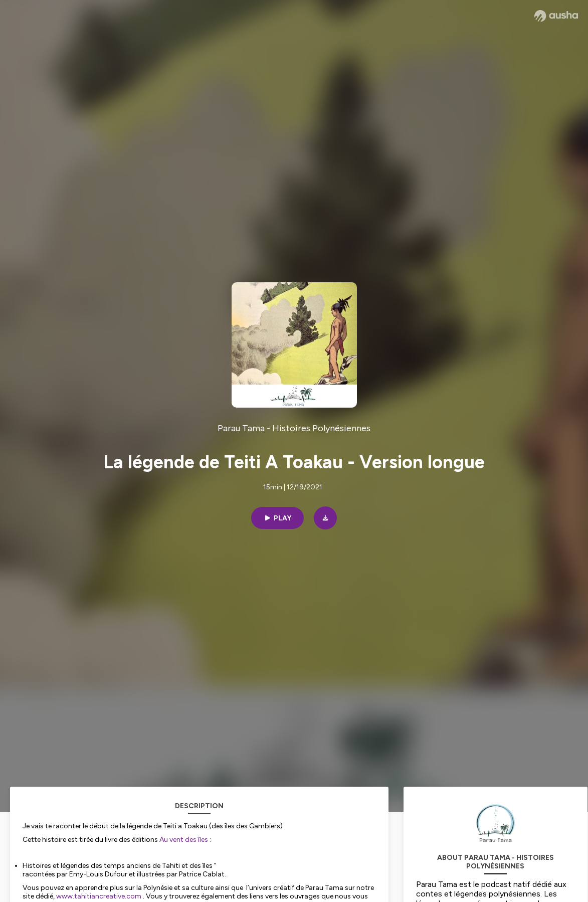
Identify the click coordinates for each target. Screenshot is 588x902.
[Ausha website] (556, 16)
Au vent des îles (184, 840)
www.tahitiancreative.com (99, 896)
